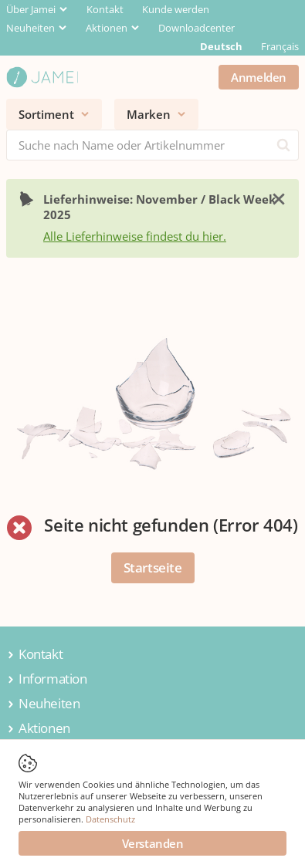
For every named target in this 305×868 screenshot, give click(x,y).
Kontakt (105, 9)
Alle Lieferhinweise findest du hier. (135, 236)
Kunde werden (176, 9)
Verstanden (153, 843)
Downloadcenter (197, 28)
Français (280, 46)
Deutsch (221, 46)
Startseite (153, 567)
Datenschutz (110, 819)
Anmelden (259, 77)
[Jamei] (42, 77)
